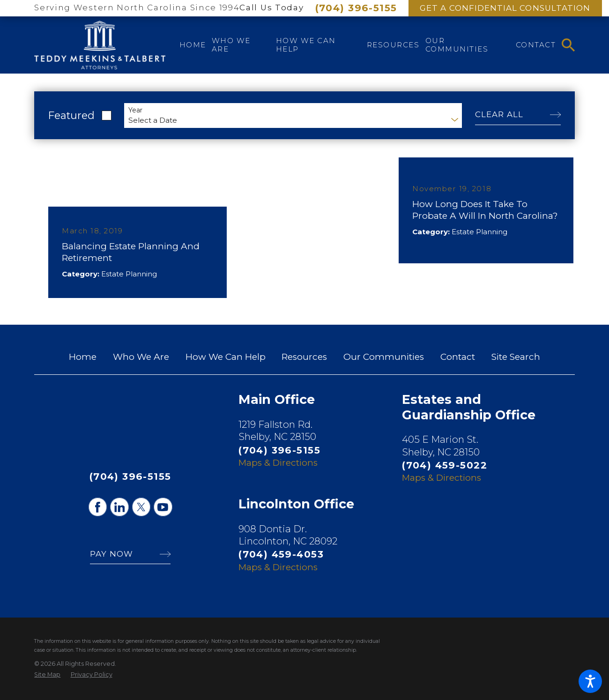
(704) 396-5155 (356, 8)
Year (135, 110)
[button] (590, 681)
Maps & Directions (278, 463)
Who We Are (141, 357)
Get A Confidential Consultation (505, 8)
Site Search (516, 357)
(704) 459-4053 (281, 554)
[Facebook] (98, 507)
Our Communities (384, 357)
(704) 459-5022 (445, 465)
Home (83, 357)
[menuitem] (193, 45)
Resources (304, 357)
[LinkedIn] (119, 507)
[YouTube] (163, 507)
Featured (71, 115)
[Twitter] (141, 507)
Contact (458, 357)
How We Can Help (226, 357)
